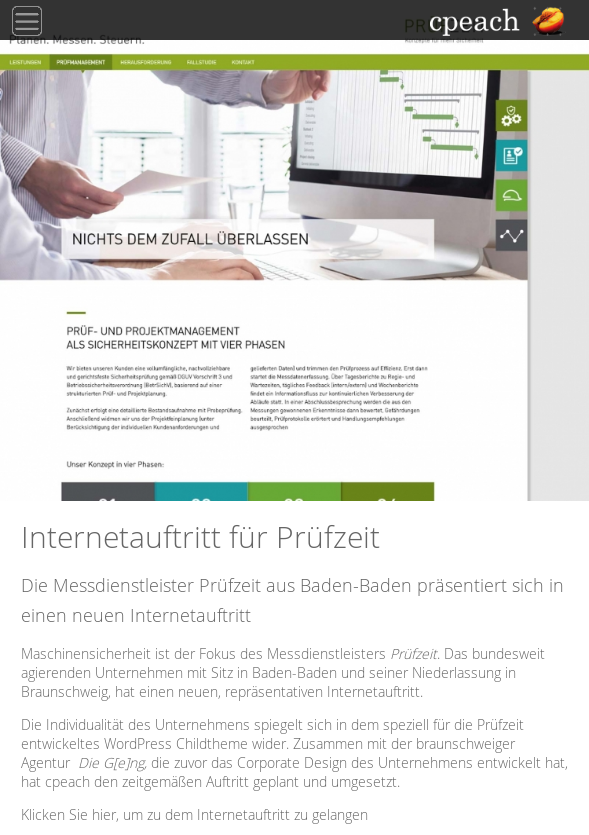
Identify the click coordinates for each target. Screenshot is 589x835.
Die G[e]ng (111, 762)
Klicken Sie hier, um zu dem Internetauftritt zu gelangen (194, 814)
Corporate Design (292, 762)
